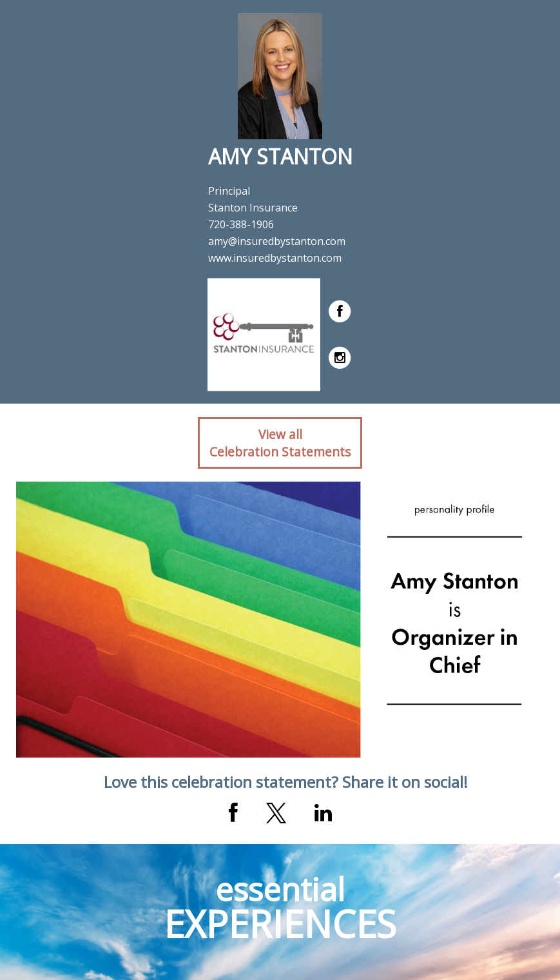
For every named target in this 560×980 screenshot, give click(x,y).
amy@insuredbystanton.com (277, 241)
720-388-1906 (241, 224)
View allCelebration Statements (280, 443)
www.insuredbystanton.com (275, 258)
